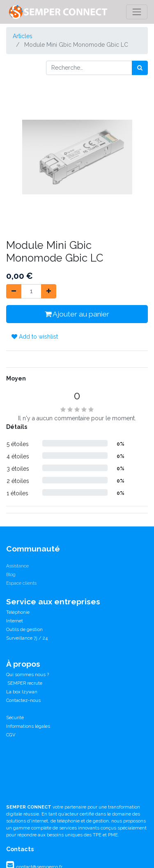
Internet (15, 621)
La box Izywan (22, 692)
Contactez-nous (23, 700)
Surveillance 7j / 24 (27, 638)
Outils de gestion (24, 629)
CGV (11, 735)
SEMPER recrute (24, 683)
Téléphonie (18, 612)
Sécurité (15, 718)
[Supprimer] (14, 291)
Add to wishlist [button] (35, 337)
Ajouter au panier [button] (77, 314)
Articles (23, 36)
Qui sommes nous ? (28, 674)
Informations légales (28, 726)
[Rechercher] (140, 68)
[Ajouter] (49, 291)
